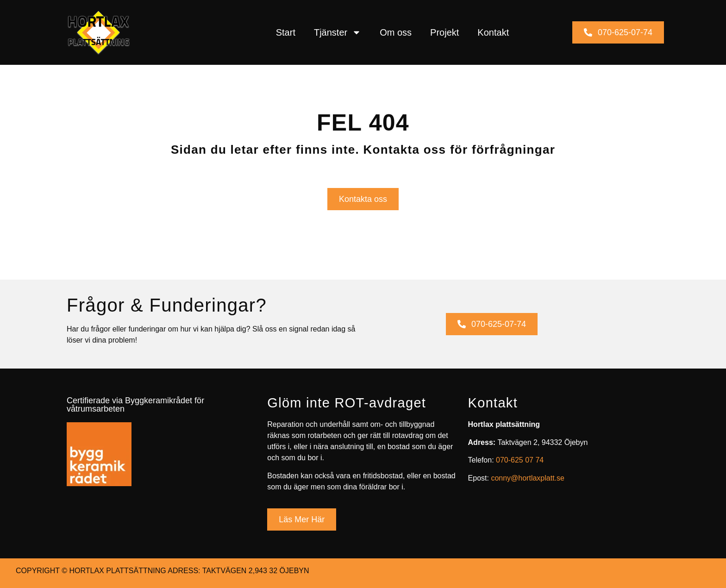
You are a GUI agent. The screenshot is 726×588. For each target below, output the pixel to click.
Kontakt (493, 32)
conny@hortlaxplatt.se (528, 478)
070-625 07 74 (520, 460)
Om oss (396, 32)
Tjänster (338, 32)
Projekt (444, 32)
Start (286, 32)
